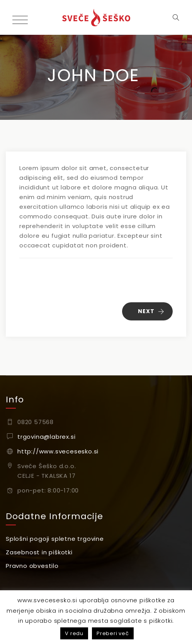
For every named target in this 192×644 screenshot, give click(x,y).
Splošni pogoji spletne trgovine (55, 539)
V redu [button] (74, 633)
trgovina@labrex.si (46, 437)
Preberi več (113, 633)
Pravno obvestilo (32, 566)
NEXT (151, 311)
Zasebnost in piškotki (39, 552)
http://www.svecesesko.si (58, 451)
